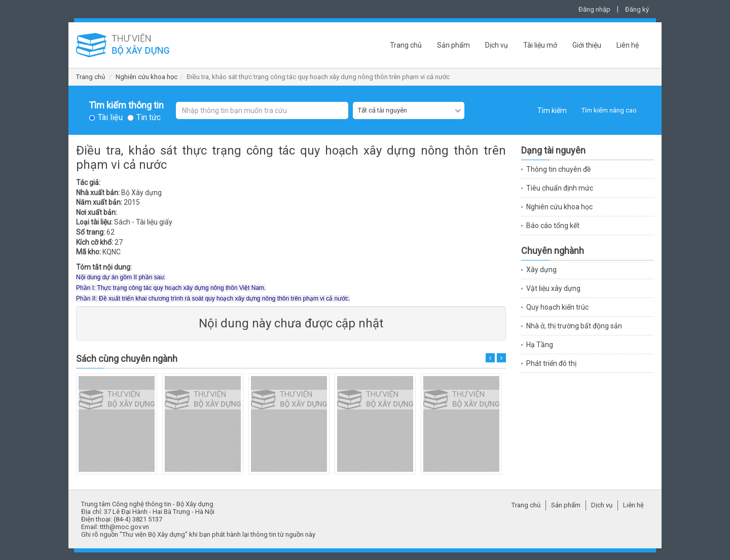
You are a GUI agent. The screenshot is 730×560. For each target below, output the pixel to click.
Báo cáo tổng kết (553, 226)
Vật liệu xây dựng (553, 288)
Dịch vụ (497, 45)
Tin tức (149, 118)
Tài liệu (110, 118)
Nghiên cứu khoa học (147, 77)
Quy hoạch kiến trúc (557, 307)
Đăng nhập (594, 9)
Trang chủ (406, 45)
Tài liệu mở (540, 45)
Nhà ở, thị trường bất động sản (574, 326)
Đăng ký (637, 9)
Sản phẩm (453, 45)
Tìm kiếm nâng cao (609, 110)
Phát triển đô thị (551, 363)
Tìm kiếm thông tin (126, 105)
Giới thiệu (587, 45)
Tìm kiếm (552, 110)
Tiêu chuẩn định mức (560, 188)
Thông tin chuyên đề (558, 169)
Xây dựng (541, 270)
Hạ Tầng (540, 345)
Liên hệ (628, 45)
